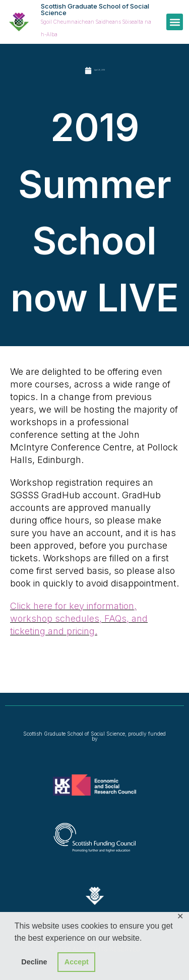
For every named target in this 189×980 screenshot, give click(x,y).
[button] (175, 22)
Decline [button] (34, 962)
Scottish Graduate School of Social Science (95, 9)
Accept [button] (77, 962)
